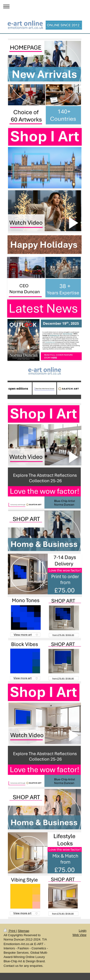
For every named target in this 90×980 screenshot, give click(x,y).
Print (10, 931)
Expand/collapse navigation (45, 6)
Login (83, 931)
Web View (79, 935)
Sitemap (24, 931)
